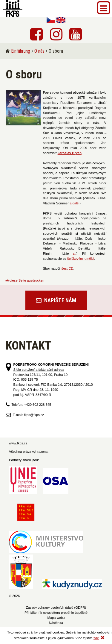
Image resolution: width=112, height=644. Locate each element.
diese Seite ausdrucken (25, 280)
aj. (74, 253)
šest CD (67, 268)
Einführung (21, 51)
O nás (39, 51)
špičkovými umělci (81, 259)
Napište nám (56, 300)
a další (75, 203)
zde (96, 638)
